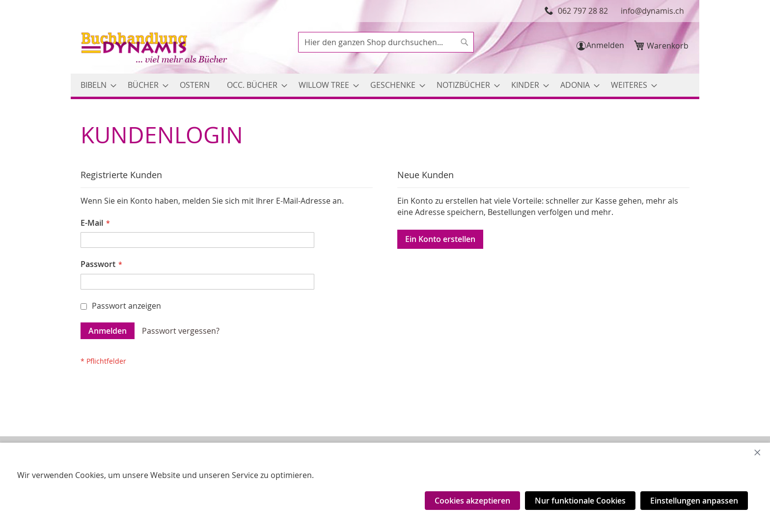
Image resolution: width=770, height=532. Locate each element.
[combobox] (386, 42)
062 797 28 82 (583, 11)
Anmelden (605, 45)
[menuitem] (96, 85)
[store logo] (155, 49)
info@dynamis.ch (652, 11)
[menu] (385, 85)
